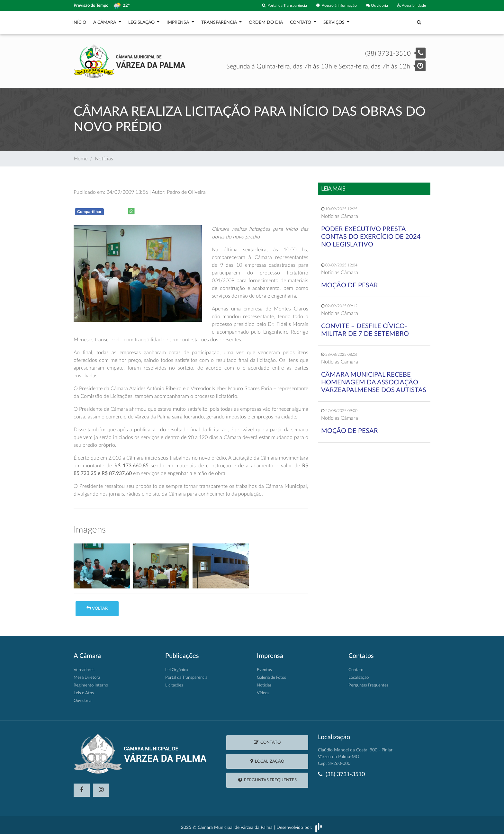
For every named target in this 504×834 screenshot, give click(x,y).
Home (81, 156)
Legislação (142, 21)
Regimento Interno (91, 682)
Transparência (220, 21)
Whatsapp (157, 210)
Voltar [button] (97, 605)
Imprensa (178, 21)
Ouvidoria (374, 6)
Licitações (174, 682)
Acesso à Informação (331, 6)
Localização (359, 674)
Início (79, 21)
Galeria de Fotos (271, 674)
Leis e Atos (84, 690)
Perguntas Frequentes (369, 682)
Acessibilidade (410, 6)
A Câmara (105, 21)
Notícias (104, 156)
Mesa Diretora (87, 674)
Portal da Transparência (275, 6)
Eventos (264, 667)
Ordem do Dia (266, 21)
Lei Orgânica (176, 667)
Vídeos (263, 690)
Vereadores (84, 667)
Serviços (335, 21)
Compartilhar (89, 209)
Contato (301, 21)
